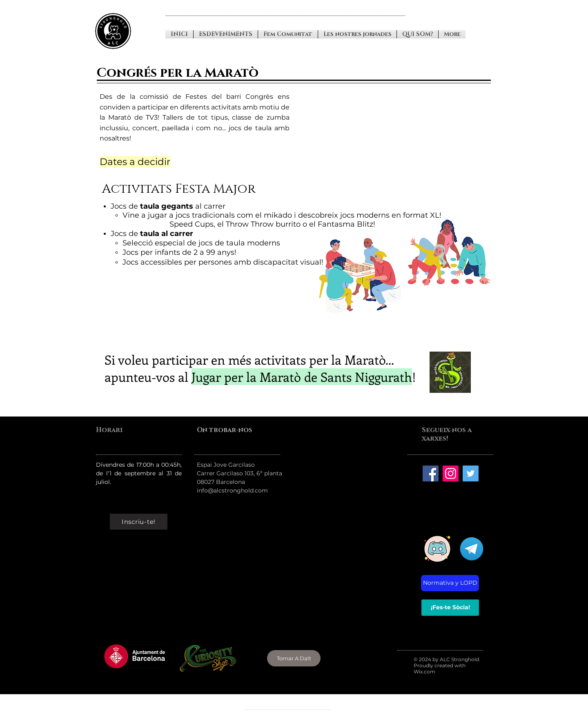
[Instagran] (451, 473)
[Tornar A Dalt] (294, 658)
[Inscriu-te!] (139, 522)
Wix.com (424, 672)
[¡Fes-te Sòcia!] (450, 608)
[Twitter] (471, 473)
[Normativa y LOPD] (450, 583)
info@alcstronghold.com (232, 490)
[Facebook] (431, 473)
